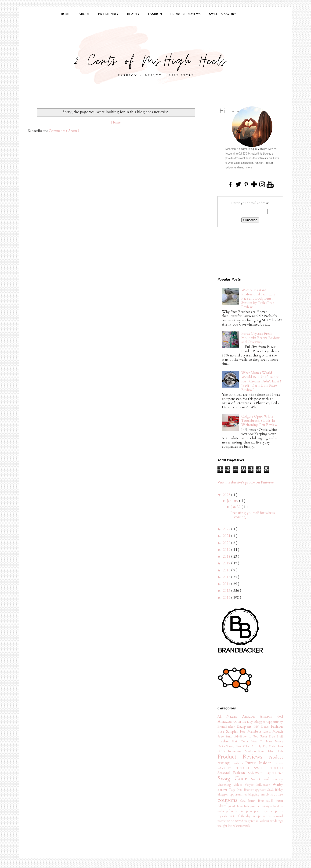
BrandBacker (227, 727)
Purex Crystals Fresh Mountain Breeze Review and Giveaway (260, 338)
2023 (227, 495)
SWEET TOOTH (269, 768)
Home (116, 122)
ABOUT (84, 14)
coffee (278, 794)
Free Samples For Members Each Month (250, 731)
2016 (227, 570)
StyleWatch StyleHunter (266, 773)
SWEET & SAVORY (223, 14)
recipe (258, 816)
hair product (253, 806)
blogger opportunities (233, 795)
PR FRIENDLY (108, 14)
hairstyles (268, 806)
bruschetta (267, 795)
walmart (265, 821)
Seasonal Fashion (233, 773)
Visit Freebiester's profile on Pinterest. (246, 482)
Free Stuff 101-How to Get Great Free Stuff (250, 737)
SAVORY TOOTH (236, 768)
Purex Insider (260, 763)
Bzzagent (245, 726)
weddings (277, 821)
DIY (257, 727)
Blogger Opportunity (269, 722)
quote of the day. (241, 816)
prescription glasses (261, 811)
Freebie (225, 741)
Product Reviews (243, 757)
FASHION (155, 14)
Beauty (248, 722)
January (233, 501)
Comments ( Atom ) (64, 131)
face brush (249, 801)
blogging (254, 795)
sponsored (236, 821)
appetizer (261, 790)
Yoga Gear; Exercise (242, 790)
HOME (66, 14)
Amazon (251, 716)
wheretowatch (241, 826)
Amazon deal (271, 716)
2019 (227, 550)
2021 (227, 536)
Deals (266, 726)
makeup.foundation (232, 811)
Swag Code (234, 779)
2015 (227, 577)
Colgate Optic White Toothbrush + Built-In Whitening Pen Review (259, 421)
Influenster (236, 751)
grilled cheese (236, 806)
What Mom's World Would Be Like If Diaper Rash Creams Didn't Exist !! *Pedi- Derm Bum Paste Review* (261, 381)
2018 (227, 556)
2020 (227, 543)
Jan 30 (236, 507)
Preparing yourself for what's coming (253, 515)
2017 (227, 563)
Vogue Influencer (259, 785)
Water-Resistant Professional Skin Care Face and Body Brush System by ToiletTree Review (258, 298)
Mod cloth (275, 751)
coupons (229, 800)
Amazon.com (230, 721)
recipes (268, 816)
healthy (278, 806)
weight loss (225, 826)
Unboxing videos (231, 785)
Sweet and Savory (267, 779)
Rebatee (278, 763)
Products (239, 763)
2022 (227, 529)
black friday (275, 790)
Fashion (277, 726)
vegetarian (252, 821)
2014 (227, 584)
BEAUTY (133, 14)
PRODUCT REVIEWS (185, 14)
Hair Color (242, 741)
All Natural (230, 716)
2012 (227, 598)
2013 (227, 591)
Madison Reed (256, 751)
